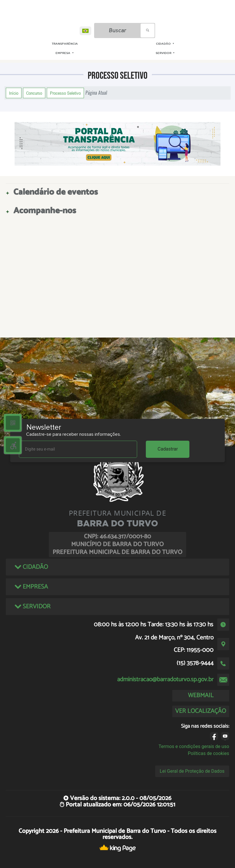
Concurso (34, 93)
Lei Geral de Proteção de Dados (192, 771)
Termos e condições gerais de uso (194, 746)
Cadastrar (168, 449)
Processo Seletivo (65, 93)
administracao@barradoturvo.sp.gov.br (165, 679)
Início (14, 93)
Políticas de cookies (209, 753)
